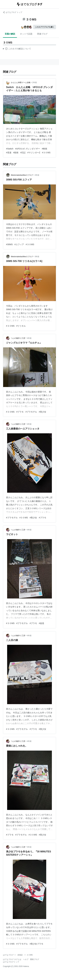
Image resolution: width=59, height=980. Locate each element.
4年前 (29, 338)
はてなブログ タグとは (12, 959)
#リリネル (21, 326)
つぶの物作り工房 (18, 338)
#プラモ (20, 412)
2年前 (35, 83)
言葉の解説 (10, 34)
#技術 (16, 153)
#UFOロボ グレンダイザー (28, 149)
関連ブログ (42, 34)
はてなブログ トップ (13, 12)
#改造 (41, 623)
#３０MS (46, 153)
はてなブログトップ (11, 962)
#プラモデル (31, 412)
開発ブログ (35, 959)
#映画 (44, 149)
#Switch (10, 149)
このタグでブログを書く (45, 27)
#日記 (23, 153)
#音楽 (9, 153)
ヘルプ (26, 959)
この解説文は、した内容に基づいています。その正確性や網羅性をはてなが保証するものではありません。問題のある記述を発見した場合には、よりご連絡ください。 (17, 49)
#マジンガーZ (34, 153)
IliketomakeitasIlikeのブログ (22, 175)
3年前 (37, 257)
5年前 (29, 847)
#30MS (9, 244)
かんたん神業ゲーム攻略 (21, 83)
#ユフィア (19, 244)
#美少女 (43, 412)
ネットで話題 (26, 34)
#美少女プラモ (36, 944)
